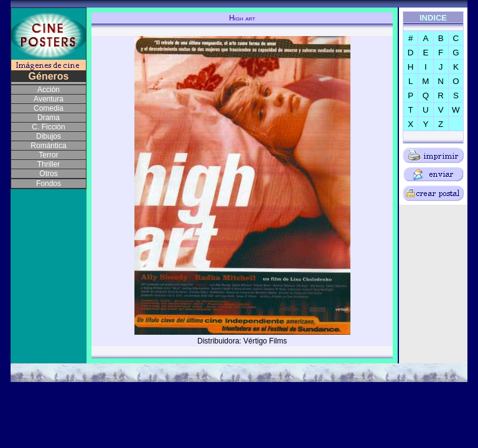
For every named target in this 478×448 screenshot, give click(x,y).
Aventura (49, 99)
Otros (48, 174)
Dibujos (49, 136)
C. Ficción (48, 127)
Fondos (49, 184)
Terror (48, 155)
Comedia (49, 108)
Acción (49, 90)
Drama (49, 118)
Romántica (48, 146)
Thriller (49, 164)
